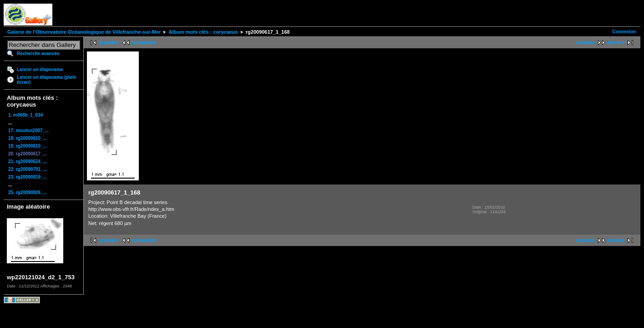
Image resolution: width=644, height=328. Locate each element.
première (109, 43)
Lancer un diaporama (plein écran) (47, 80)
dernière (616, 43)
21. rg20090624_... (28, 161)
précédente (144, 43)
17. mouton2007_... (28, 131)
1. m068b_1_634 (25, 115)
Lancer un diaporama (40, 69)
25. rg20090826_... (28, 192)
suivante (586, 43)
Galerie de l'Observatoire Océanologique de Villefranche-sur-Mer (84, 32)
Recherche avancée (38, 54)
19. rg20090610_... (28, 146)
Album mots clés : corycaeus (203, 32)
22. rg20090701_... (28, 169)
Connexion (624, 32)
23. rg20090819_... (28, 177)
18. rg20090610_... (28, 138)
